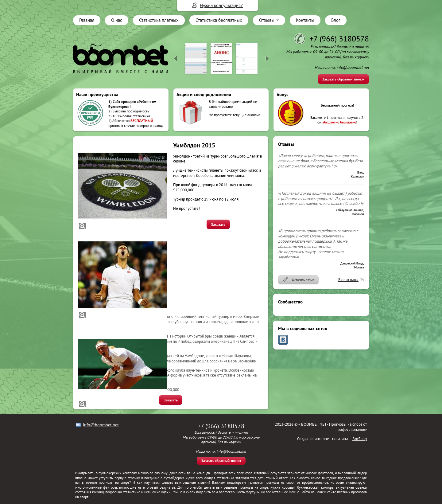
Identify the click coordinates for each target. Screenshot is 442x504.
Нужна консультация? (221, 5)
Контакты (305, 20)
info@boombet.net (101, 425)
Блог (336, 20)
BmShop (360, 439)
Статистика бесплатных (219, 20)
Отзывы (267, 20)
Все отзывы (348, 280)
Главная (87, 20)
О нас (117, 20)
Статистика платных (159, 20)
